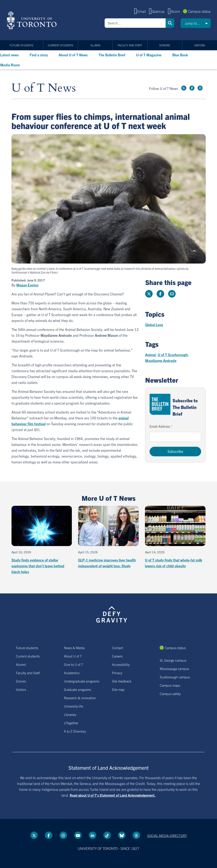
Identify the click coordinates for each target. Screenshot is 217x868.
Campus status (199, 11)
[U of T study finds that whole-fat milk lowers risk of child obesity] (175, 537)
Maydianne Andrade (161, 360)
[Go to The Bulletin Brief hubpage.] (160, 404)
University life (74, 706)
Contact (117, 648)
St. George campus (173, 660)
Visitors (200, 45)
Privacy (117, 673)
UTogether (71, 723)
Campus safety (170, 694)
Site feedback (122, 681)
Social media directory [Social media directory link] (167, 835)
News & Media (74, 648)
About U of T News (73, 55)
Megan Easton (27, 285)
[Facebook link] (192, 88)
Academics (72, 673)
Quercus (158, 11)
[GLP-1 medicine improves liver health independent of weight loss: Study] (108, 537)
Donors (165, 45)
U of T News (44, 88)
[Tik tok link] (107, 835)
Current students (60, 45)
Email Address (160, 426)
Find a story (39, 55)
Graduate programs (77, 689)
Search (170, 23)
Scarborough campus (175, 677)
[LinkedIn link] (93, 835)
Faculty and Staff (130, 45)
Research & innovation (80, 698)
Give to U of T (74, 664)
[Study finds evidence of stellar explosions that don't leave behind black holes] (42, 540)
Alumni (95, 45)
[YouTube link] (78, 835)
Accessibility (121, 664)
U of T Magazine (149, 55)
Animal (150, 355)
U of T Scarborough (173, 355)
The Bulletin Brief (112, 55)
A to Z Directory (75, 731)
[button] (196, 23)
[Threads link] (136, 835)
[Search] (135, 23)
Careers (117, 656)
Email (141, 11)
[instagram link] (200, 88)
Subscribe (175, 451)
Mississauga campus (174, 669)
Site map (118, 689)
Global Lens (154, 325)
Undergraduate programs (82, 681)
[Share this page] (172, 294)
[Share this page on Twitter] (149, 294)
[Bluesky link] (122, 835)
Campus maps (170, 685)
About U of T (73, 656)
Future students (22, 45)
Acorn (175, 11)
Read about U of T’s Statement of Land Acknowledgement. (113, 795)
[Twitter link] (184, 88)
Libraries (70, 714)
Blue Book (180, 55)
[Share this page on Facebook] (160, 294)
